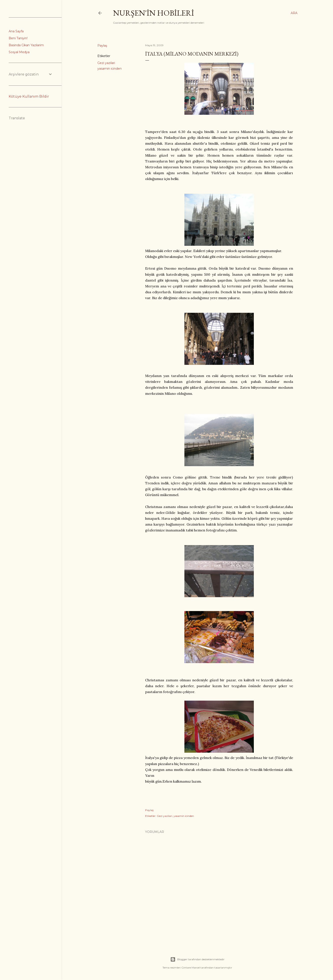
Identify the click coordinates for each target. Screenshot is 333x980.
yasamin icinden (110, 69)
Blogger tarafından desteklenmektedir (197, 959)
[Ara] (294, 13)
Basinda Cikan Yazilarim (26, 45)
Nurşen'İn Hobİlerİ (153, 13)
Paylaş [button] (102, 46)
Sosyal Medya (19, 52)
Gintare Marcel (191, 968)
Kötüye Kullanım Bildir (29, 96)
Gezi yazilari (106, 63)
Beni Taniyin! (18, 38)
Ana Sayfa (16, 31)
